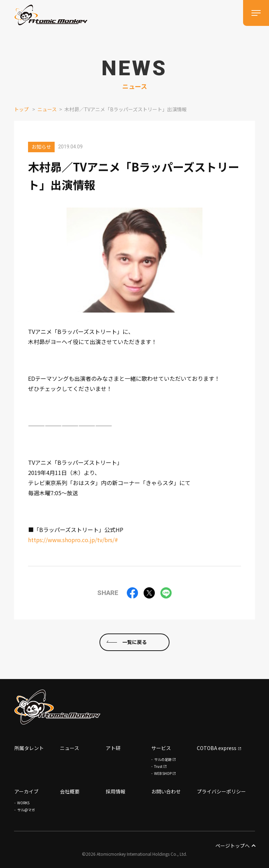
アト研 (113, 748)
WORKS (23, 803)
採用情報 (116, 791)
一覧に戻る (134, 642)
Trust (158, 766)
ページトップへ (235, 846)
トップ (21, 109)
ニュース (47, 109)
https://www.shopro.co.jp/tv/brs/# (73, 540)
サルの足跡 (163, 759)
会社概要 (70, 791)
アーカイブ (26, 791)
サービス (161, 748)
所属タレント (29, 748)
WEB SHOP (163, 773)
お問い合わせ (166, 791)
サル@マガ (26, 810)
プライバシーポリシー (221, 791)
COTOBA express (217, 748)
